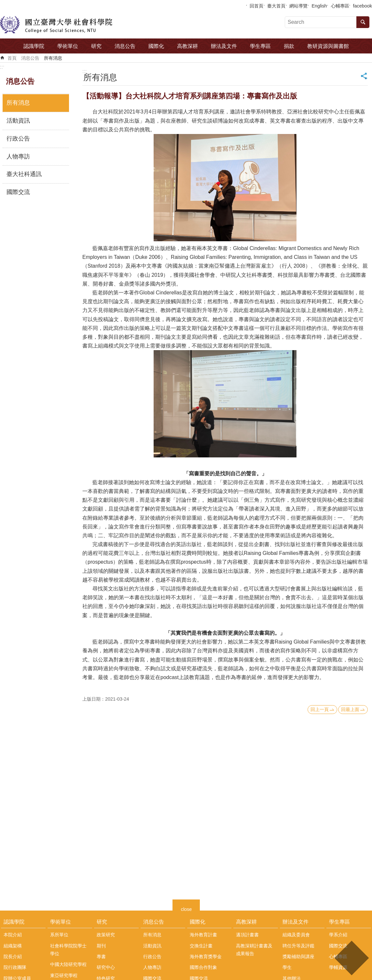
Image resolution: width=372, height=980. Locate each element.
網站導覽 (298, 6)
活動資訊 (18, 121)
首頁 (12, 58)
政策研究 (106, 935)
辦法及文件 (224, 46)
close (186, 908)
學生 (287, 967)
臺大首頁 (276, 6)
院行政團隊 (15, 967)
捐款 (289, 46)
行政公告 (18, 139)
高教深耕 (187, 46)
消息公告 (125, 46)
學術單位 (68, 46)
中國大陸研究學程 (68, 964)
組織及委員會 (296, 935)
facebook (363, 6)
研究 (96, 46)
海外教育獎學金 (206, 957)
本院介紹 (13, 935)
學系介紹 (338, 935)
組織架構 (13, 946)
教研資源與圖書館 (328, 46)
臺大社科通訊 (24, 174)
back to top (351, 958)
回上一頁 (320, 709)
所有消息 (53, 58)
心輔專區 (340, 6)
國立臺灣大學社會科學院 (56, 25)
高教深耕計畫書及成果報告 (254, 950)
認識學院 (34, 46)
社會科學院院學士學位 (68, 950)
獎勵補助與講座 (298, 957)
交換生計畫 (201, 946)
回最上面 (350, 709)
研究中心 (106, 967)
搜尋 (363, 22)
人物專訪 (18, 156)
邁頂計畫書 (247, 935)
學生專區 (260, 46)
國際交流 (18, 192)
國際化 (156, 46)
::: (2, 67)
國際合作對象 (203, 967)
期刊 (101, 946)
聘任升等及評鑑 (298, 946)
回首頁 (256, 6)
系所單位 (59, 935)
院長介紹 (13, 957)
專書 (101, 957)
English (319, 6)
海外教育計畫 (203, 935)
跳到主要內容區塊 (3, 3)
